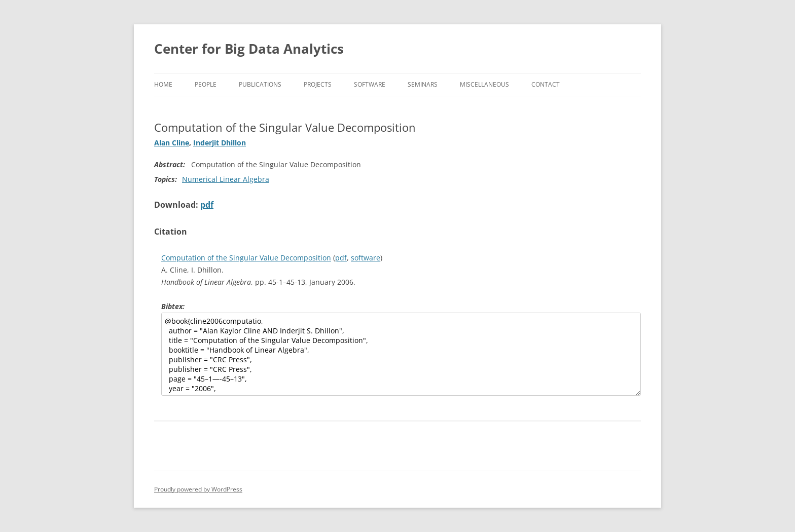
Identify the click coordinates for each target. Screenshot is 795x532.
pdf (207, 205)
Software (370, 84)
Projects (318, 84)
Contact (546, 84)
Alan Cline (172, 143)
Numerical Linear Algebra (226, 179)
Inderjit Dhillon (220, 143)
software (366, 258)
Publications (260, 84)
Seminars (423, 84)
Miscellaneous (484, 84)
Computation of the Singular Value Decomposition (246, 258)
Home (163, 84)
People (206, 84)
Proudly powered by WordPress (198, 489)
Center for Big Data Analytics (249, 49)
